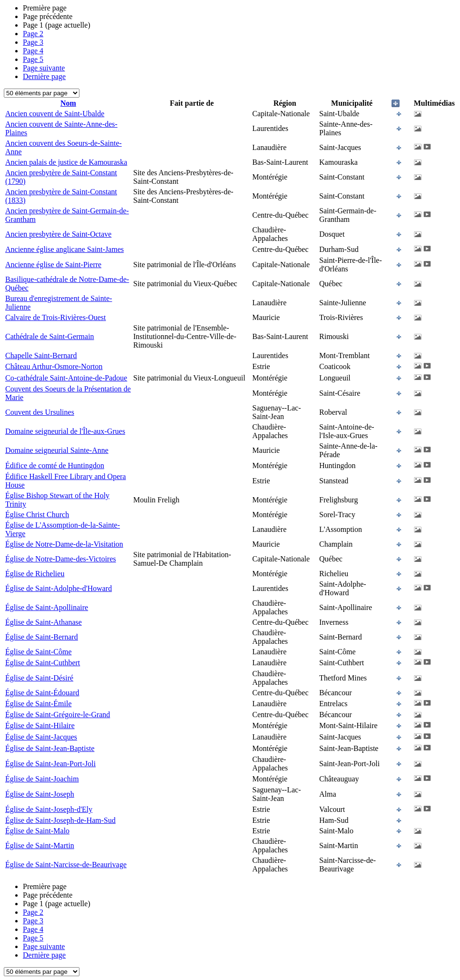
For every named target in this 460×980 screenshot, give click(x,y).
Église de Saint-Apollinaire (47, 607)
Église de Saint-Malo (37, 831)
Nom (68, 103)
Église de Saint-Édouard (42, 693)
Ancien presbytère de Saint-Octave (58, 234)
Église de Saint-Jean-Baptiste (50, 748)
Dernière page (44, 76)
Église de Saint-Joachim (42, 779)
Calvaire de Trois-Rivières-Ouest (56, 317)
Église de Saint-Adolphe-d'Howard (59, 588)
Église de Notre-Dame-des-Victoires (61, 559)
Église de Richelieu (35, 574)
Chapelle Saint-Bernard (41, 355)
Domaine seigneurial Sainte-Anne (57, 450)
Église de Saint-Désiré (39, 678)
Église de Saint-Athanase (44, 622)
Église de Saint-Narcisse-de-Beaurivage (66, 865)
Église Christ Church (37, 515)
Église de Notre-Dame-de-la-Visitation (64, 544)
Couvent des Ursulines (40, 412)
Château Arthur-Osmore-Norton (54, 366)
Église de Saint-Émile (39, 704)
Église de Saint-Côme (39, 652)
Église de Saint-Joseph (40, 794)
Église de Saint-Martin (40, 845)
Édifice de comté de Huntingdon (55, 465)
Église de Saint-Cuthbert (43, 663)
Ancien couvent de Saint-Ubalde (55, 114)
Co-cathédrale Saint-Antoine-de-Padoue (66, 378)
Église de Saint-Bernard (42, 637)
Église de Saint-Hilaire (40, 725)
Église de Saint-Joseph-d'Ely (49, 809)
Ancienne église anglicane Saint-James (64, 249)
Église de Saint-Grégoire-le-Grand (58, 715)
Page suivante (44, 68)
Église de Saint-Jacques (41, 737)
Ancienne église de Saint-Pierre (53, 265)
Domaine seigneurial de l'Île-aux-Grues (65, 431)
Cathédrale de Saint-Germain (50, 336)
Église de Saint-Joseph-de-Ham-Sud (60, 820)
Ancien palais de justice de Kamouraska (66, 162)
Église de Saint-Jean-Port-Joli (50, 764)
